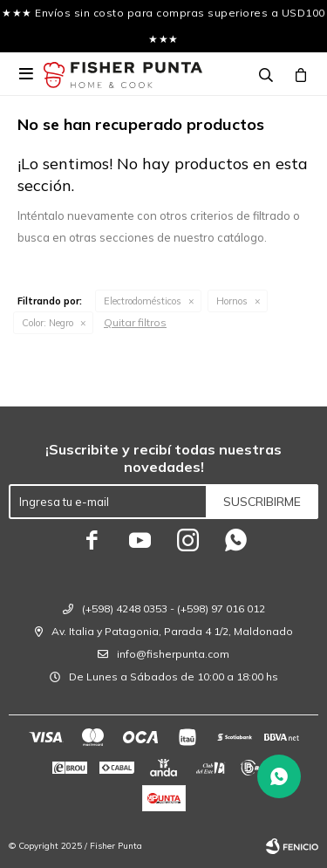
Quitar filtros (135, 322)
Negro (48, 323)
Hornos (232, 301)
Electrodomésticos (143, 301)
